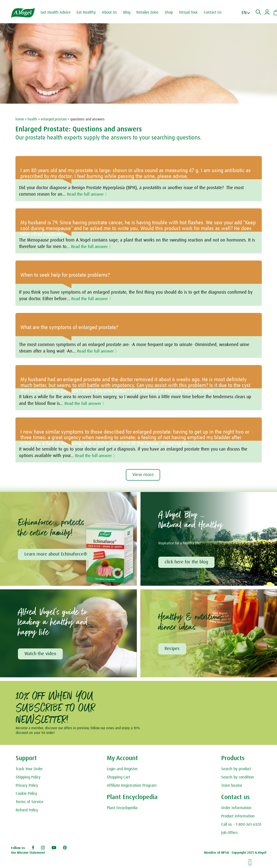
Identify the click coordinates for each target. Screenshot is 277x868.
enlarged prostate (54, 119)
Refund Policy (27, 811)
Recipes (173, 649)
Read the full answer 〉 (89, 194)
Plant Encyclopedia (122, 809)
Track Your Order (29, 770)
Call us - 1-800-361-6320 (241, 825)
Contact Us (215, 13)
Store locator (232, 786)
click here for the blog (187, 562)
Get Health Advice (58, 13)
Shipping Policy (28, 778)
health (32, 119)
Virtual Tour (191, 13)
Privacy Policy (27, 786)
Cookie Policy (26, 794)
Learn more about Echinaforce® (56, 554)
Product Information (238, 817)
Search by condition (238, 778)
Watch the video (41, 654)
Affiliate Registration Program (132, 786)
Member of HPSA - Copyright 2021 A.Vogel (235, 853)
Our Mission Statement (28, 853)
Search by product (236, 770)
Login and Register (122, 770)
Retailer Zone (150, 13)
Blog (129, 13)
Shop (171, 13)
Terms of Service (29, 803)
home (20, 119)
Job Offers (230, 833)
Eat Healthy (88, 13)
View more (143, 475)
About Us (112, 13)
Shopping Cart (118, 778)
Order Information (236, 809)
